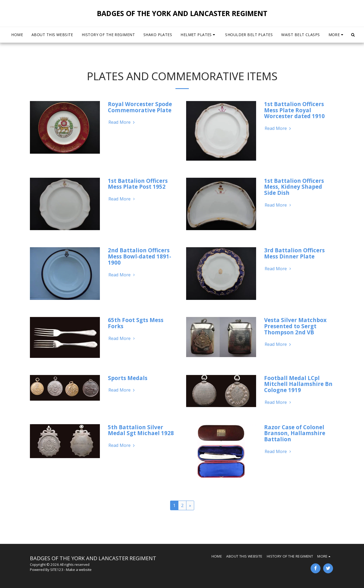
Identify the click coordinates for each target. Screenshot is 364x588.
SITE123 (57, 570)
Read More (122, 122)
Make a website (79, 570)
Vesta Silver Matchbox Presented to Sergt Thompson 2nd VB (295, 326)
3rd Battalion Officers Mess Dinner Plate (294, 253)
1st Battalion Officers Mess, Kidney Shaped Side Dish (294, 187)
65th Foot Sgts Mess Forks (136, 323)
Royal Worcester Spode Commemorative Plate (140, 107)
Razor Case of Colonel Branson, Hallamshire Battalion (295, 433)
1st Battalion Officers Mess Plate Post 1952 (138, 184)
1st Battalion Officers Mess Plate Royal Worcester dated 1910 (294, 110)
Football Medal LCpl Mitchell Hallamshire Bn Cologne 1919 (298, 384)
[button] (199, 35)
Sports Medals (128, 378)
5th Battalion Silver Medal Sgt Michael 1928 (141, 430)
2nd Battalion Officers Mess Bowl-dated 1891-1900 (140, 256)
